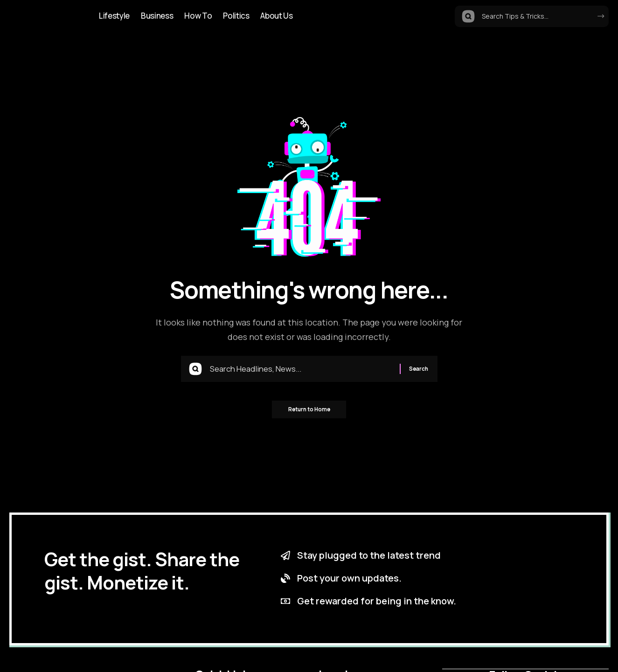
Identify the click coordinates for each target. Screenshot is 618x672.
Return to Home (309, 412)
